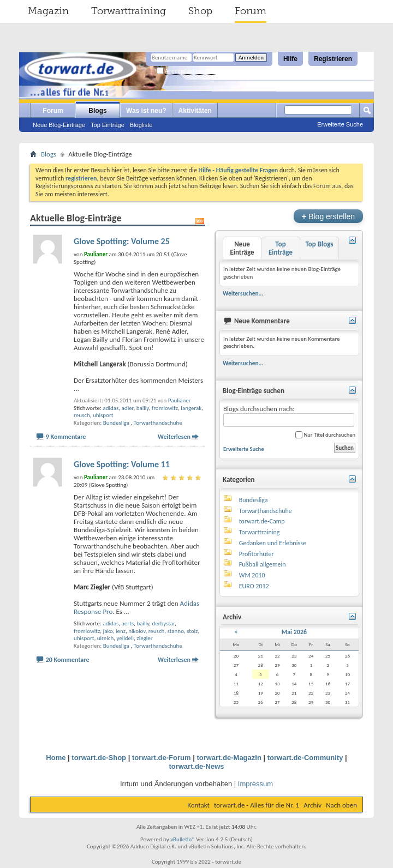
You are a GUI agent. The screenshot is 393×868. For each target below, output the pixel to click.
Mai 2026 (294, 632)
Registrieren (333, 59)
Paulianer (180, 400)
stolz (192, 631)
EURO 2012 (254, 586)
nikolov (137, 631)
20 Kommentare (68, 660)
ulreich (105, 638)
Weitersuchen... (243, 293)
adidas (111, 408)
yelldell (125, 638)
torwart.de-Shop (99, 758)
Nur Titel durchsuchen (325, 435)
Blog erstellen (328, 216)
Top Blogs (319, 244)
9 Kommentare (66, 437)
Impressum (255, 784)
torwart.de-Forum (162, 758)
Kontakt (198, 805)
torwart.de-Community (305, 758)
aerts (128, 623)
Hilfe (290, 59)
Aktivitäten (195, 111)
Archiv (312, 805)
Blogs (97, 111)
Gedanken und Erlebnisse (273, 543)
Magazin (48, 11)
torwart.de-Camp (262, 521)
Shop (200, 11)
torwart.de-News (196, 766)
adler (128, 408)
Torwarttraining (129, 11)
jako (108, 631)
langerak (191, 408)
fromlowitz (165, 408)
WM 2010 (252, 575)
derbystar (163, 623)
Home (56, 758)
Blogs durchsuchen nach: (289, 416)
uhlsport (103, 415)
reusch (82, 415)
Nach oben (341, 805)
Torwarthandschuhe (158, 423)
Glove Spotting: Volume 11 (122, 464)
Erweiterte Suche (340, 124)
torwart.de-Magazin (229, 758)
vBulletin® (183, 839)
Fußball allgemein (263, 564)
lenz (121, 631)
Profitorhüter (257, 554)
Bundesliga (116, 423)
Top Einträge (108, 125)
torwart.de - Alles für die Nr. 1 (257, 805)
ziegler (144, 638)
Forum (251, 11)
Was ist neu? (146, 111)
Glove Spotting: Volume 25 (122, 241)
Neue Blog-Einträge (59, 125)
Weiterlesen (174, 437)
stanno (176, 631)
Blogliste (141, 125)
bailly (143, 408)
